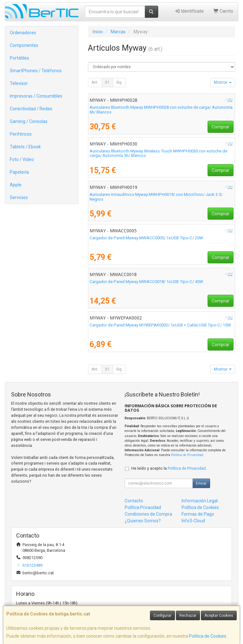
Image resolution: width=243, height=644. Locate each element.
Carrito (223, 11)
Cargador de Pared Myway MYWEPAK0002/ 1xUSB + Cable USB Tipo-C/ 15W (160, 325)
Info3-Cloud (193, 521)
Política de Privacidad (187, 455)
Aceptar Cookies (219, 615)
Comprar (221, 127)
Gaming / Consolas (29, 121)
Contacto (134, 501)
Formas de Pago (198, 514)
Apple (16, 185)
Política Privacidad (143, 507)
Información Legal (200, 501)
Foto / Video (22, 159)
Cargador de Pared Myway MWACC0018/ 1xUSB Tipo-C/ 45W (146, 282)
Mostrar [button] (223, 82)
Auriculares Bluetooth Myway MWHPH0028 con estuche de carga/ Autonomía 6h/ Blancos (161, 110)
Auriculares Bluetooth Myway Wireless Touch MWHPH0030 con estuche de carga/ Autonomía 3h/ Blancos (158, 153)
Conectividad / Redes (31, 109)
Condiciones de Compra (148, 514)
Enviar (201, 483)
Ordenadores (23, 33)
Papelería (19, 172)
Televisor (19, 83)
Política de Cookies (208, 636)
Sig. (119, 82)
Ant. (95, 82)
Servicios (19, 197)
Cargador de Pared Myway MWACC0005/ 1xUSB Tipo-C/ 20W (146, 238)
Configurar (162, 615)
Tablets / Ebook (25, 147)
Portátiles (19, 58)
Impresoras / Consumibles (36, 96)
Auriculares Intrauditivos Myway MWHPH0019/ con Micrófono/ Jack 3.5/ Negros (156, 197)
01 (107, 82)
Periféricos (21, 134)
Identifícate (189, 11)
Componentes (24, 45)
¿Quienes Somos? (143, 521)
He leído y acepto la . (169, 468)
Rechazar (188, 615)
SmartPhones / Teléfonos (36, 71)
